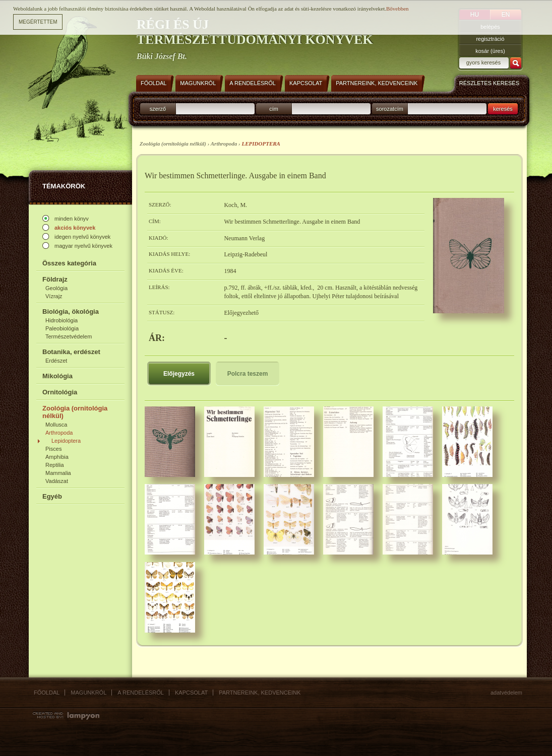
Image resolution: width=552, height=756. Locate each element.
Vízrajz (54, 296)
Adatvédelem (506, 693)
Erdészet (56, 361)
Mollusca (56, 425)
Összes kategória (69, 263)
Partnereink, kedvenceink (260, 693)
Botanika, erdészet (71, 352)
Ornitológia (60, 392)
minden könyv (72, 219)
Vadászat (57, 481)
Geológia (56, 288)
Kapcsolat (191, 693)
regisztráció (490, 39)
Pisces (53, 449)
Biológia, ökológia (71, 312)
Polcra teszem (248, 374)
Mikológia (57, 376)
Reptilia (55, 465)
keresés (503, 109)
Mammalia (58, 473)
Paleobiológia (62, 328)
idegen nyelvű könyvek (82, 237)
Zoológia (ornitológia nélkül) (75, 412)
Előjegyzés (179, 374)
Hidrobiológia (62, 320)
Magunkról (88, 693)
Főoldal (47, 693)
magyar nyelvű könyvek (83, 246)
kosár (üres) (490, 51)
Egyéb (52, 496)
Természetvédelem (69, 336)
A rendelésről (141, 693)
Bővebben (397, 8)
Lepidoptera (66, 441)
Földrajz (55, 279)
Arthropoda (59, 433)
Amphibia (57, 457)
